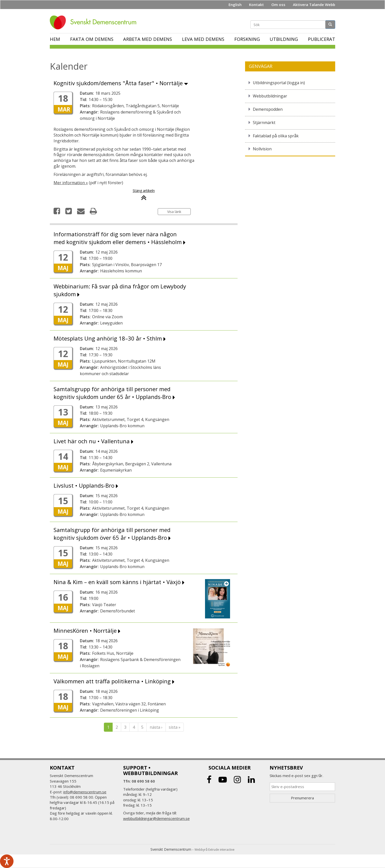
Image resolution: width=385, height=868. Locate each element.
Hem (55, 39)
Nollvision (262, 149)
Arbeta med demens (148, 39)
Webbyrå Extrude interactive (215, 850)
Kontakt (256, 5)
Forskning (247, 39)
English (235, 5)
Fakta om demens (92, 39)
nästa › (156, 727)
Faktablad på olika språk (276, 136)
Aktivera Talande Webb (314, 5)
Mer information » (71, 183)
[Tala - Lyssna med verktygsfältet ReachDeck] (7, 861)
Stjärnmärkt (264, 123)
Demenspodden (268, 109)
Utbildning (284, 39)
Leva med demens (203, 39)
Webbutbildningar (270, 96)
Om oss (278, 5)
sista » (175, 727)
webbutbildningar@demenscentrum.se (156, 818)
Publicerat (322, 39)
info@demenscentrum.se (85, 792)
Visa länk (174, 212)
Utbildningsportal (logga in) (279, 83)
